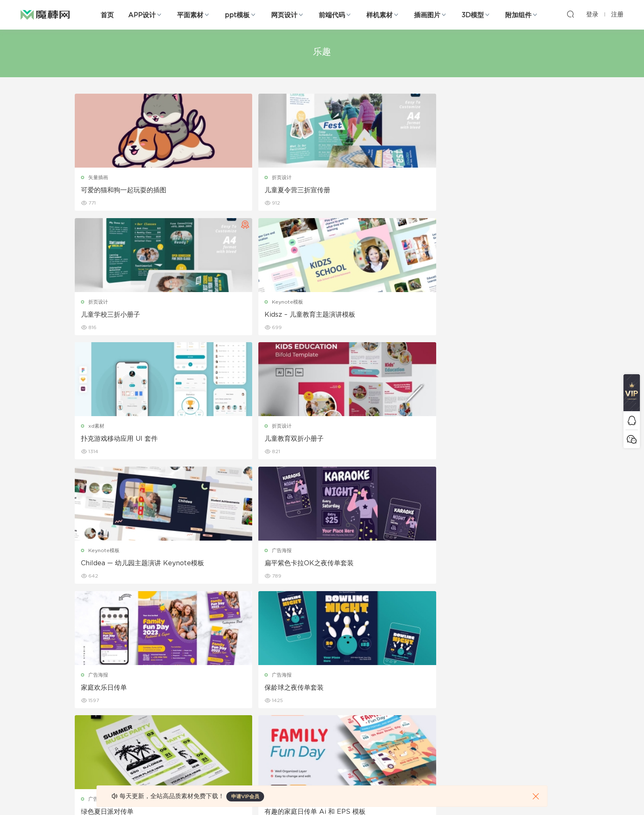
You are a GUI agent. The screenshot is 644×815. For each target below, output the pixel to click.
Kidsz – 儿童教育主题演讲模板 (503, 190)
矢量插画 (99, 177)
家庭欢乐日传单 (105, 441)
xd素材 (97, 303)
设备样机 (322, 663)
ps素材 (83, 734)
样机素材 (379, 15)
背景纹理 (164, 734)
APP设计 (142, 15)
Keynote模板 (481, 177)
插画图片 (427, 15)
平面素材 (190, 15)
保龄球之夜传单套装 (237, 441)
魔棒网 (45, 14)
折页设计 (224, 177)
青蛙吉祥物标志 (355, 566)
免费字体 (243, 734)
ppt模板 (237, 15)
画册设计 (243, 681)
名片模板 (243, 698)
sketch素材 (89, 751)
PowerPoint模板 (174, 681)
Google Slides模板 (177, 645)
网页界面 (85, 645)
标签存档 (401, 698)
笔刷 (159, 698)
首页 (107, 15)
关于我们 (401, 645)
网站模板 (85, 681)
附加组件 (518, 15)
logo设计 (225, 553)
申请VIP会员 (245, 797)
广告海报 (475, 303)
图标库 (83, 716)
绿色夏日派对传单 (359, 441)
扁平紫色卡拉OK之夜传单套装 (502, 315)
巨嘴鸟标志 (223, 566)
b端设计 (85, 663)
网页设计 (284, 15)
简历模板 (243, 716)
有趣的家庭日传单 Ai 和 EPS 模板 (508, 441)
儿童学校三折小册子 (362, 190)
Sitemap (401, 681)
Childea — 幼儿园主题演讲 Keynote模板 (384, 316)
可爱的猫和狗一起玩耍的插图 (124, 190)
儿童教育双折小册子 (237, 315)
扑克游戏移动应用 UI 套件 (120, 315)
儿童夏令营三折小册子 (115, 566)
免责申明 (401, 663)
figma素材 (87, 698)
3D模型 (473, 15)
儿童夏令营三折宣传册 (240, 190)
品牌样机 (322, 681)
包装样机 (322, 645)
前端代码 (332, 15)
